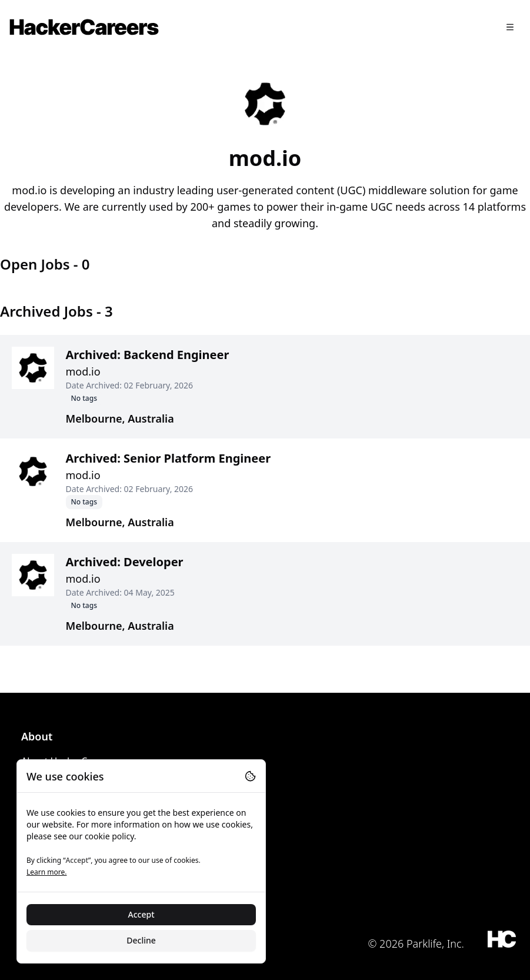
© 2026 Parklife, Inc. (416, 944)
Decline (141, 940)
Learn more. (46, 872)
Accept (141, 914)
